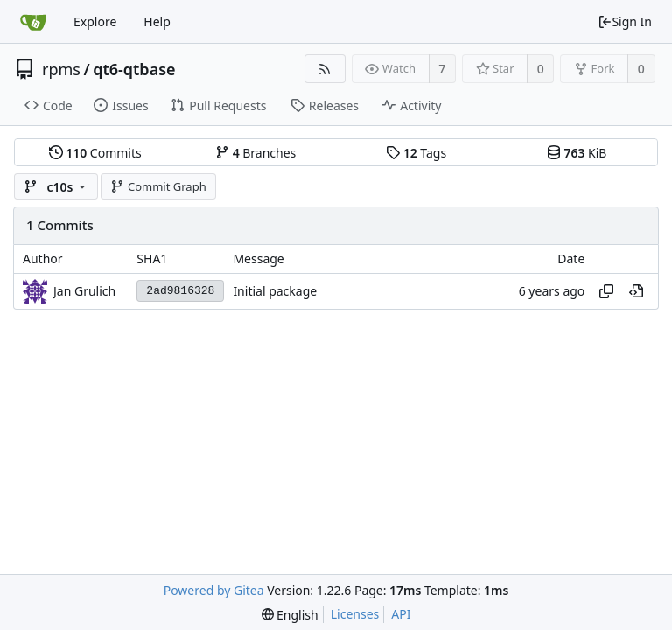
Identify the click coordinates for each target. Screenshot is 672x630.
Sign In (625, 21)
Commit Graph (158, 186)
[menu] (290, 615)
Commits (95, 153)
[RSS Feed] (325, 69)
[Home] (33, 22)
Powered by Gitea (214, 590)
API (401, 614)
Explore (95, 21)
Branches (255, 153)
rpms (61, 69)
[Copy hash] (606, 291)
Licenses (355, 614)
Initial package (275, 291)
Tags (416, 153)
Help (157, 21)
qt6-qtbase (134, 69)
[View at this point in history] (636, 291)
